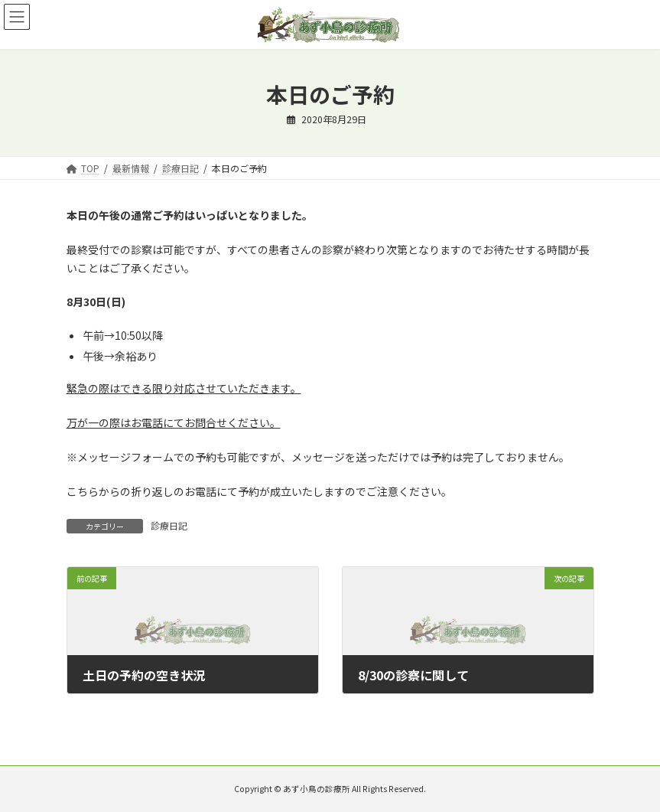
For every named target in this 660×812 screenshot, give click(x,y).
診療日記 (169, 525)
